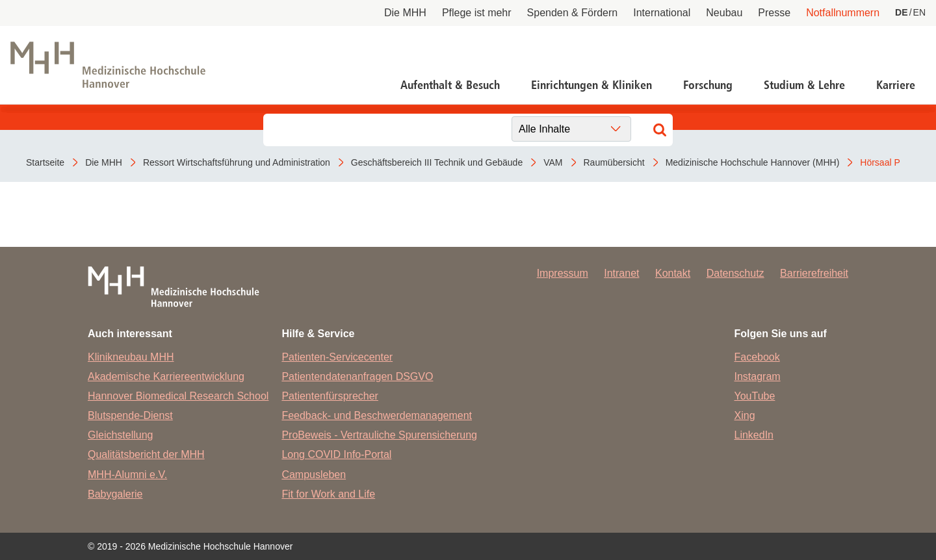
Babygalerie (115, 494)
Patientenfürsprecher (330, 396)
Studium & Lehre (804, 85)
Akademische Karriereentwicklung (166, 376)
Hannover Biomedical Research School (178, 396)
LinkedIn (754, 435)
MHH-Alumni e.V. (127, 475)
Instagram (758, 376)
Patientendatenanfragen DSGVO (357, 376)
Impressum (563, 273)
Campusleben (314, 475)
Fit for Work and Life (328, 494)
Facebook (757, 357)
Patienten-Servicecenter (337, 357)
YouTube (755, 396)
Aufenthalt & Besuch (450, 85)
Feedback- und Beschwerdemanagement (377, 415)
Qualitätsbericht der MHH (146, 454)
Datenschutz (735, 273)
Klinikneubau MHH (131, 357)
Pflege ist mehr (477, 13)
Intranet (621, 273)
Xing (745, 415)
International (662, 13)
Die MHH (405, 13)
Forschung (708, 85)
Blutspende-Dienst (130, 415)
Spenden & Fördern (573, 13)
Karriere (896, 85)
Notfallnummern (843, 13)
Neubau (724, 13)
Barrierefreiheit (814, 273)
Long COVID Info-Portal (336, 454)
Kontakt (673, 273)
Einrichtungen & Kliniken (591, 85)
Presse (774, 13)
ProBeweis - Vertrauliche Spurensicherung (379, 435)
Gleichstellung (121, 435)
